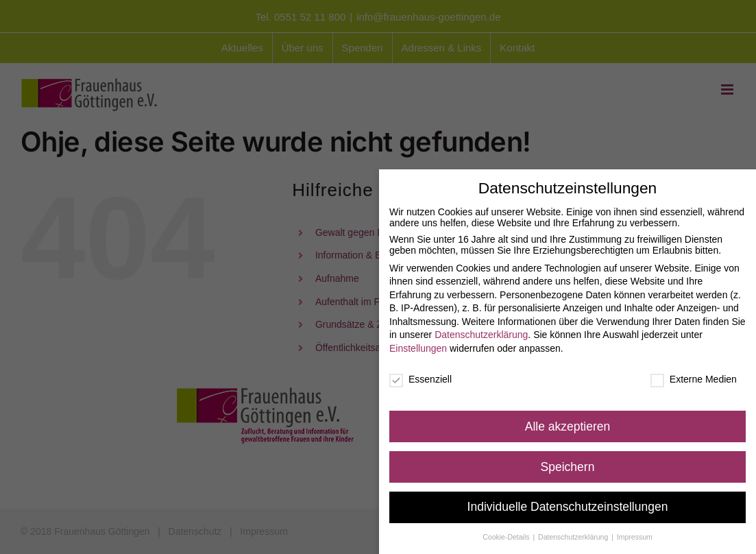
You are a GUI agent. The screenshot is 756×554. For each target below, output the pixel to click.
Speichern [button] (568, 463)
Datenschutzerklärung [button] (574, 533)
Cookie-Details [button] (507, 533)
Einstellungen (418, 344)
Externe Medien (694, 375)
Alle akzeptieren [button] (568, 422)
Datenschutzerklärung (481, 331)
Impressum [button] (635, 533)
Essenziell (420, 375)
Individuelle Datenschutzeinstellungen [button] (568, 503)
